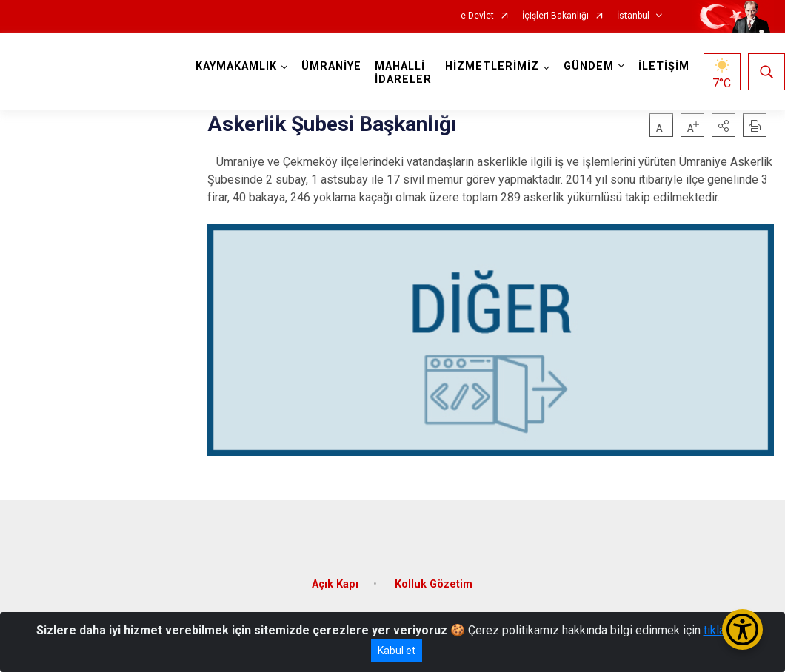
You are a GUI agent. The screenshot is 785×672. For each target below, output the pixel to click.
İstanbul (633, 16)
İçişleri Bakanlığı (555, 16)
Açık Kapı (335, 584)
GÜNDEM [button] (589, 66)
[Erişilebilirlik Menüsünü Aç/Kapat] (742, 629)
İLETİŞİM (664, 66)
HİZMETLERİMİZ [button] (492, 66)
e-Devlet (477, 16)
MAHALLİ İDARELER (403, 73)
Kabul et (397, 651)
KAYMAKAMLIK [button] (236, 66)
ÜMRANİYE (331, 66)
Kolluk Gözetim (434, 584)
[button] (724, 125)
